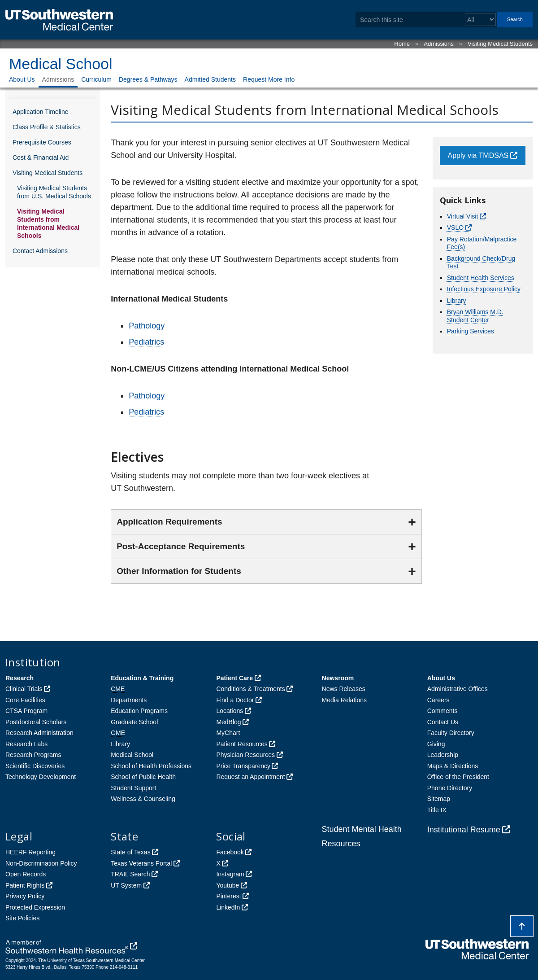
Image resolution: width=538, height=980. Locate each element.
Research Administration (39, 733)
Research (20, 678)
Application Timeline (41, 112)
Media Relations (344, 700)
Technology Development (41, 777)
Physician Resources (245, 755)
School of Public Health (143, 777)
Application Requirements (169, 522)
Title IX (437, 810)
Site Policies (22, 918)
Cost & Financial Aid (41, 157)
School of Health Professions (151, 766)
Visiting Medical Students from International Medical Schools (48, 223)
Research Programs (33, 755)
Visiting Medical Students (500, 44)
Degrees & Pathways (148, 79)
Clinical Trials (24, 689)
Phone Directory (450, 788)
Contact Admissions (40, 251)
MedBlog (228, 722)
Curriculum (96, 79)
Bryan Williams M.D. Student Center (475, 316)
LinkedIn (228, 907)
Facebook (230, 852)
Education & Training (142, 678)
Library (457, 301)
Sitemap (439, 799)
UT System (126, 885)
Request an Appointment (250, 777)
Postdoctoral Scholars (36, 722)
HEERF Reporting (30, 852)
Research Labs (26, 744)
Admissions (438, 44)
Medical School (61, 64)
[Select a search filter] (480, 20)
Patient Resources (242, 744)
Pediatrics (146, 342)
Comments (443, 711)
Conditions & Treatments (250, 689)
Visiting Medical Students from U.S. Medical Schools (54, 192)
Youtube (228, 885)
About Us (22, 79)
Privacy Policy (25, 896)
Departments (129, 700)
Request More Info (269, 79)
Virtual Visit (463, 216)
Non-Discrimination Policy (41, 863)
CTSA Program (26, 711)
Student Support (133, 788)
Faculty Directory (451, 733)
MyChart (228, 733)
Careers (438, 700)
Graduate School (134, 722)
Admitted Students (210, 79)
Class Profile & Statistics (47, 127)
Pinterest (228, 896)
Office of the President (458, 777)
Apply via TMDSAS (478, 155)
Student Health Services (481, 278)
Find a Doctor (235, 700)
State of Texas (130, 852)
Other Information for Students (179, 571)
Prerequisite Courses (42, 142)
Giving (436, 744)
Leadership (443, 755)
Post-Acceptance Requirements (181, 546)
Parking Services (471, 331)
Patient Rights (25, 885)
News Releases (344, 689)
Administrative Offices (458, 689)
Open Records (26, 874)
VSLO (455, 227)
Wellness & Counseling (143, 799)
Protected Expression (35, 907)
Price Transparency (243, 766)
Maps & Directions (453, 766)
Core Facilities (25, 700)
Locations (230, 711)
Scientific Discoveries (35, 766)
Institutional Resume (464, 830)
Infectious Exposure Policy (484, 289)
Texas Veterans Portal (141, 863)
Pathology (147, 326)
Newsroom (338, 678)
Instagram (230, 874)
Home (402, 44)
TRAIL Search (130, 874)
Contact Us (443, 722)
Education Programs (139, 711)
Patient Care (234, 678)
